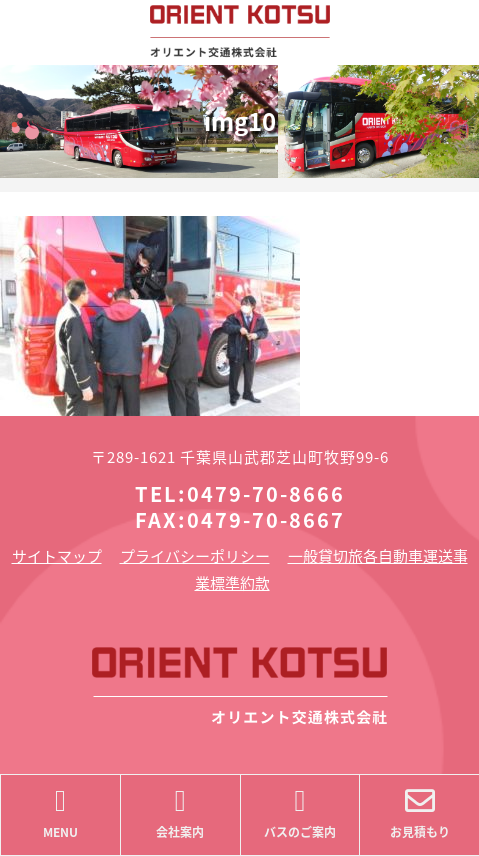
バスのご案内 (300, 813)
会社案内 (180, 813)
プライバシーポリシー (195, 556)
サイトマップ (57, 556)
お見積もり (419, 813)
